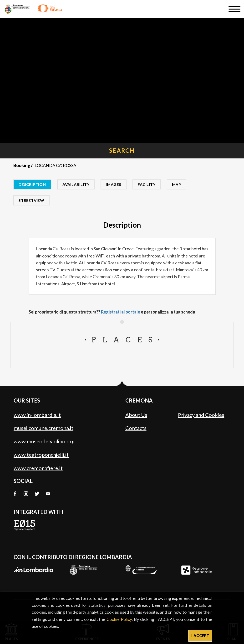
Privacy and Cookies (201, 415)
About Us (136, 415)
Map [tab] (177, 184)
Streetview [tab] (31, 200)
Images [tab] (114, 184)
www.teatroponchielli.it (41, 455)
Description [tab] (32, 184)
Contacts (136, 428)
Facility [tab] (147, 184)
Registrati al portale (121, 312)
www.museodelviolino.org (44, 441)
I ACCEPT (200, 636)
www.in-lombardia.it (37, 415)
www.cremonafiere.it (38, 468)
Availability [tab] (76, 184)
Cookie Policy (119, 619)
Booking (22, 165)
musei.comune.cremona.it (43, 428)
